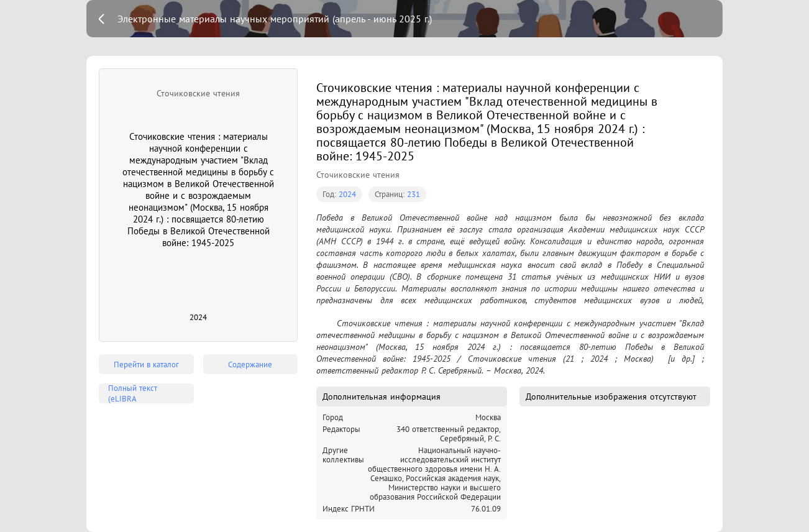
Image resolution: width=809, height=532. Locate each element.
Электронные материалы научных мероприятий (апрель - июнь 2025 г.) (275, 19)
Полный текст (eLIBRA (133, 393)
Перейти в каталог (146, 365)
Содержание (250, 365)
